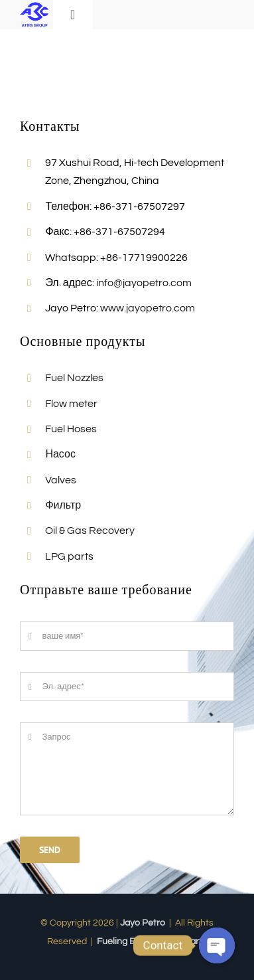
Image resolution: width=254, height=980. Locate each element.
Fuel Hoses (71, 429)
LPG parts (69, 556)
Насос (60, 454)
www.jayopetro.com (148, 308)
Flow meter (71, 404)
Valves (61, 480)
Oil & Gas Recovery (90, 531)
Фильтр (63, 505)
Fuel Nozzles (74, 378)
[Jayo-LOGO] (34, 5)
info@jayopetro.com (144, 283)
